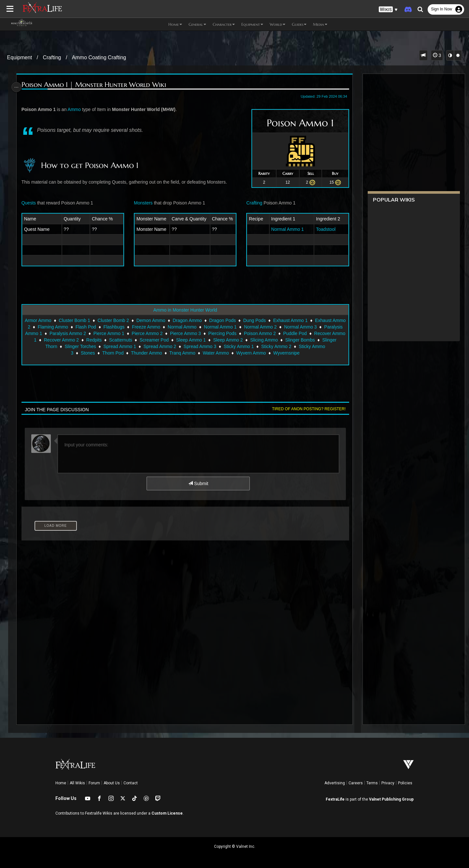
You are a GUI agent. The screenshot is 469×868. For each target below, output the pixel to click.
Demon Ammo (157, 320)
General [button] (197, 24)
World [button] (277, 24)
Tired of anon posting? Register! (306, 409)
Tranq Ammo (182, 353)
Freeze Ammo (168, 327)
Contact (131, 783)
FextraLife (335, 799)
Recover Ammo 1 (61, 340)
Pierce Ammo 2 (185, 333)
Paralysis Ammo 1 (62, 333)
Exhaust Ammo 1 (297, 320)
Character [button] (224, 24)
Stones (88, 353)
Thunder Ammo (146, 353)
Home (61, 783)
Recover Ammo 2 (103, 340)
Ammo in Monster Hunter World (185, 310)
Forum (94, 783)
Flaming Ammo (74, 327)
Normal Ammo (204, 327)
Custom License (167, 813)
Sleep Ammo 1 (233, 340)
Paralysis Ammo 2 (106, 333)
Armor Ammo (45, 320)
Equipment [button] (252, 24)
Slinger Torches (98, 346)
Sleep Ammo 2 (270, 340)
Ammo (76, 109)
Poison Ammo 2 (298, 333)
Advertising (335, 783)
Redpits (136, 340)
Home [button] (175, 24)
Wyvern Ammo (251, 353)
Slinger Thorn (62, 346)
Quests (31, 203)
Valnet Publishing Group (391, 799)
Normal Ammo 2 (282, 327)
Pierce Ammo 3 (224, 333)
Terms (372, 783)
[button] (388, 10)
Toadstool (323, 229)
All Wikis (77, 783)
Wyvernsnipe (286, 353)
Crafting (52, 57)
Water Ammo (215, 353)
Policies (405, 783)
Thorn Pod (113, 353)
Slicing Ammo (306, 340)
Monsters (144, 203)
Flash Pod (107, 327)
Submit (198, 483)
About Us (112, 783)
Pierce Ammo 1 (147, 333)
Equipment (20, 57)
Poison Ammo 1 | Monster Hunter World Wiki (96, 85)
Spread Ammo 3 (218, 346)
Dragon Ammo (194, 320)
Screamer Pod (196, 340)
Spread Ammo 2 (178, 346)
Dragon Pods (229, 320)
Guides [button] (299, 24)
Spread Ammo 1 (138, 346)
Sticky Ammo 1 (257, 346)
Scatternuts (163, 340)
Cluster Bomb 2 (120, 320)
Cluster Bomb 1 (81, 320)
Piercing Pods (261, 333)
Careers (356, 783)
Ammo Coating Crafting (99, 57)
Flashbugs (136, 327)
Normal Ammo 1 (286, 229)
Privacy (388, 783)
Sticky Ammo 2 (295, 346)
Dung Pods (261, 320)
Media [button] (320, 24)
